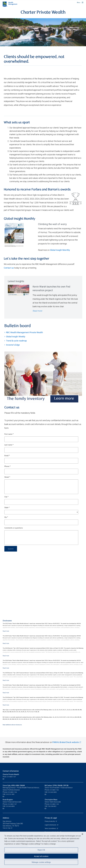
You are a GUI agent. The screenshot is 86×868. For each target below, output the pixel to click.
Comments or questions (14, 528)
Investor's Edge (13, 345)
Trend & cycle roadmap (16, 341)
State (7, 508)
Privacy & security (50, 821)
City (6, 497)
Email (7, 456)
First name (9, 434)
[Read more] (6, 631)
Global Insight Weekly (16, 337)
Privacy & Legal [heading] (51, 818)
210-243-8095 (10, 806)
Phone (8, 466)
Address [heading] (6, 818)
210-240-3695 (52, 792)
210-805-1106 (12, 792)
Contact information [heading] (11, 771)
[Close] (82, 834)
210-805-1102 (54, 790)
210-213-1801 (10, 794)
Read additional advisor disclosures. (12, 725)
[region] (43, 850)
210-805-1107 (12, 804)
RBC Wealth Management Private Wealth (24, 332)
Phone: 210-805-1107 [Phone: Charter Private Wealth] (9, 777)
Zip (6, 517)
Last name (9, 445)
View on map (7, 828)
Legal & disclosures (51, 825)
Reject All (41, 850)
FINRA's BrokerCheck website (66, 742)
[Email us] (4, 779)
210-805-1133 (54, 804)
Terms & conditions (50, 828)
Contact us (9, 268)
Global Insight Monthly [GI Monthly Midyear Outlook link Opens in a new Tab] (60, 250)
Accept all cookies (41, 856)
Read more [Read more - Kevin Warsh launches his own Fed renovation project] (37, 311)
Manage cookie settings (41, 862)
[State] (41, 512)
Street (7, 477)
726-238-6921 (52, 806)
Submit (11, 549)
